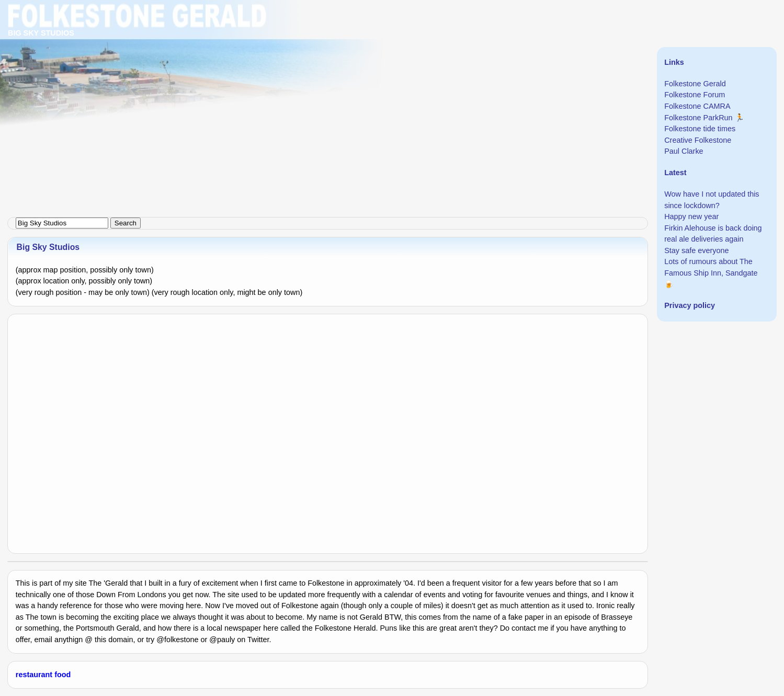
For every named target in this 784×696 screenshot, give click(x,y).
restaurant (34, 675)
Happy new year (691, 216)
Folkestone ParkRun (698, 118)
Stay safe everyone (696, 250)
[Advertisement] (314, 73)
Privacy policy (690, 305)
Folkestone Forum (695, 95)
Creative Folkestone (698, 140)
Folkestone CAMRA (697, 106)
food (63, 675)
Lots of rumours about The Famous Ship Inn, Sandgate (711, 267)
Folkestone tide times (700, 129)
